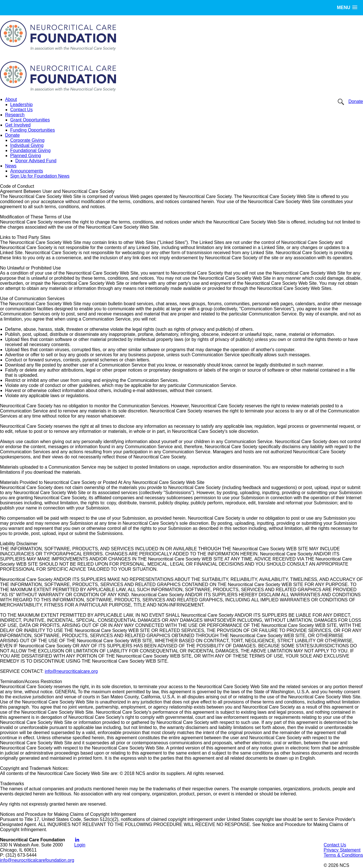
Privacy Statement (342, 850)
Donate (356, 101)
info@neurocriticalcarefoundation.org (37, 860)
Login (80, 845)
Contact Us (335, 845)
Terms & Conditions (343, 855)
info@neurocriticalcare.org (71, 671)
